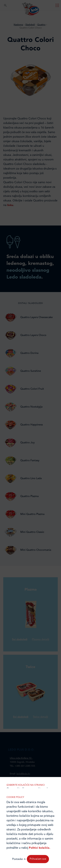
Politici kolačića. (40, 848)
